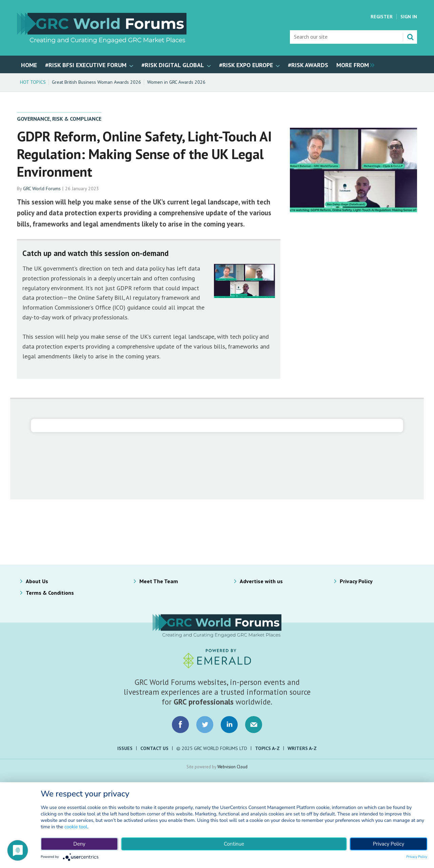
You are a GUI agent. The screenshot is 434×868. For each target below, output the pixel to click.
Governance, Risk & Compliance (59, 119)
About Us (37, 581)
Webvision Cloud (232, 767)
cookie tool (76, 827)
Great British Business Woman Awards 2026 (96, 82)
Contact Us (154, 748)
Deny (79, 844)
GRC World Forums (42, 189)
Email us (254, 725)
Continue (234, 844)
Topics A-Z (267, 748)
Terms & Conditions (50, 593)
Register (382, 17)
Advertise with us (261, 581)
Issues (125, 748)
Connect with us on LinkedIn (229, 725)
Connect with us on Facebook (180, 725)
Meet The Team (159, 581)
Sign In (409, 17)
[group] (354, 64)
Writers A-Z (302, 748)
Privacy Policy (356, 581)
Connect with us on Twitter (205, 725)
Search (410, 37)
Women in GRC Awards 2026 (176, 82)
